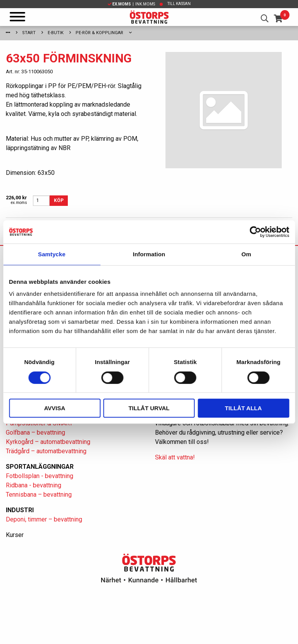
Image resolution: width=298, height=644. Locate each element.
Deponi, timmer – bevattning (44, 519)
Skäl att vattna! (175, 457)
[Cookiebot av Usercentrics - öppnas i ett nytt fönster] (255, 232)
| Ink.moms (131, 4)
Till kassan (179, 4)
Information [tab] (149, 254)
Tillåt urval (149, 408)
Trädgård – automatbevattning (46, 451)
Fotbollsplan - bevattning (40, 476)
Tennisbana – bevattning (39, 495)
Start (29, 33)
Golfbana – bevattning (35, 432)
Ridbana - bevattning (34, 485)
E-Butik (56, 33)
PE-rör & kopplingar (99, 33)
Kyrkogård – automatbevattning (48, 442)
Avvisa (55, 408)
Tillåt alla (243, 408)
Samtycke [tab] (52, 254)
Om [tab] (246, 254)
